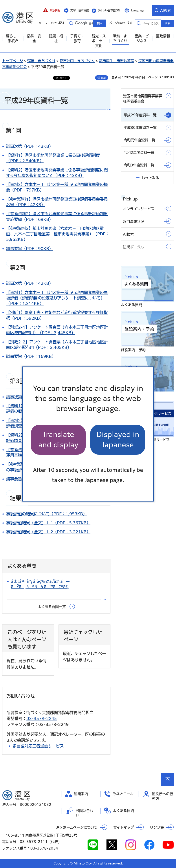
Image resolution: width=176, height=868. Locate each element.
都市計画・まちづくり (77, 61)
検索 (167, 23)
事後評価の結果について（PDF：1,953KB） (47, 514)
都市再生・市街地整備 (117, 61)
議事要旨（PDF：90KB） (30, 249)
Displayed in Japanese (118, 439)
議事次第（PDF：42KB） (30, 283)
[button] (52, 10)
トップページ (13, 61)
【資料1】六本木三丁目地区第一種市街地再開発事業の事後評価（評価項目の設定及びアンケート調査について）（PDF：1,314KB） (57, 298)
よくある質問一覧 (52, 607)
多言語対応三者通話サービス (38, 746)
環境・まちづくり (41, 61)
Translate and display (58, 439)
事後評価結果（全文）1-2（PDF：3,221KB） (48, 532)
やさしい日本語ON (109, 10)
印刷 (103, 78)
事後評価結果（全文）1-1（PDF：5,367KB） (48, 523)
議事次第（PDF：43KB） (30, 146)
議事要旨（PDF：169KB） (31, 356)
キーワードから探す (71, 23)
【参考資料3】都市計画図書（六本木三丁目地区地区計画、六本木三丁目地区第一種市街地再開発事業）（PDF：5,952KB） (58, 234)
